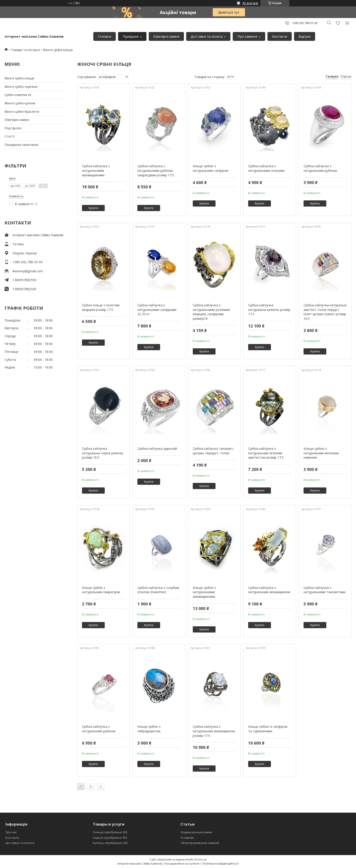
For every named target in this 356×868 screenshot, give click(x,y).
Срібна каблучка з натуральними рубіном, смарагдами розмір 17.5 (156, 170)
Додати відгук (338, 23)
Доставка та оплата (207, 36)
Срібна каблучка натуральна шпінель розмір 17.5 (269, 310)
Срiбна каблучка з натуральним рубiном (99, 729)
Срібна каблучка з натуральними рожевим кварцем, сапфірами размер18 (211, 312)
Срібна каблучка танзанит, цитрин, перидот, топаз (213, 451)
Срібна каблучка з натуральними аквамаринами (96, 170)
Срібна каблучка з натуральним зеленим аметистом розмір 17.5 (266, 453)
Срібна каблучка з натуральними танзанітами (325, 590)
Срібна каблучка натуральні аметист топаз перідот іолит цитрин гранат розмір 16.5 (325, 312)
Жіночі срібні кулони (20, 103)
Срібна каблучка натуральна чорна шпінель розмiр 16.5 (103, 453)
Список (346, 76)
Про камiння (247, 36)
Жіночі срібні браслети (22, 112)
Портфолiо (13, 128)
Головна (105, 36)
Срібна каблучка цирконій (157, 449)
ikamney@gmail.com (28, 271)
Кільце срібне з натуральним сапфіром (211, 168)
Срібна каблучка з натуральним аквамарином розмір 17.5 (214, 731)
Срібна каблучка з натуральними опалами (266, 168)
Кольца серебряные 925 (110, 832)
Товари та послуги (25, 50)
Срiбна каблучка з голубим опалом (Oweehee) (158, 590)
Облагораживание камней (200, 843)
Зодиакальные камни (196, 832)
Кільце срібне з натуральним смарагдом (101, 590)
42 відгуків (250, 3)
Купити (93, 208)
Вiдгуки (305, 36)
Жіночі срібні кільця (19, 78)
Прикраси (131, 36)
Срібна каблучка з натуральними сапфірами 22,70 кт (157, 310)
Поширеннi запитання (21, 145)
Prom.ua (201, 859)
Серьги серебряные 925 (110, 838)
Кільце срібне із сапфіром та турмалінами (268, 729)
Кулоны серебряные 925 (110, 843)
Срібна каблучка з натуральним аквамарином (269, 590)
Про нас (11, 832)
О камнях (187, 838)
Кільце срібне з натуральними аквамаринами (204, 592)
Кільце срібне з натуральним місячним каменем (321, 453)
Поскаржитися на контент (182, 864)
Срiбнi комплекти (18, 95)
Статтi (10, 136)
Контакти (280, 36)
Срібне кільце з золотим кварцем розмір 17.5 (101, 307)
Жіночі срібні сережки (21, 87)
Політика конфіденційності (221, 864)
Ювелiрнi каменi (166, 36)
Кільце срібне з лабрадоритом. (149, 729)
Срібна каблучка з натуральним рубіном (320, 168)
